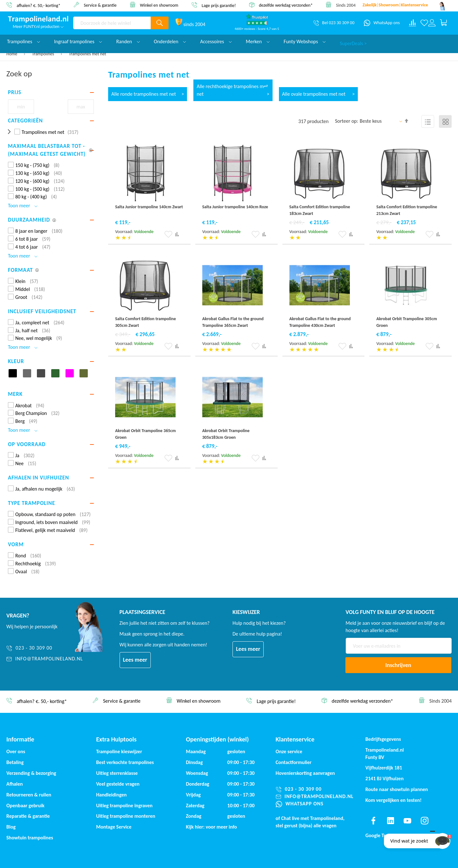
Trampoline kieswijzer (119, 751)
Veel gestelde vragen (118, 784)
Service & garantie (100, 5)
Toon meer (23, 206)
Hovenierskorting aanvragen (305, 773)
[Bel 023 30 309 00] (334, 23)
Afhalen (15, 784)
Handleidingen (111, 795)
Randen (128, 41)
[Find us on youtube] (407, 821)
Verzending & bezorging (31, 773)
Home (12, 54)
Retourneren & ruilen (29, 795)
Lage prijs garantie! (219, 5)
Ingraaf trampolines (78, 41)
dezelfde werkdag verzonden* (286, 5)
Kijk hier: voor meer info (211, 827)
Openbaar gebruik (25, 806)
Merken (258, 41)
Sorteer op (346, 121)
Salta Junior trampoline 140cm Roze (235, 207)
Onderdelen (170, 41)
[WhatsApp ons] (382, 23)
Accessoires (216, 41)
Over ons (16, 751)
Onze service (289, 751)
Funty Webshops (305, 41)
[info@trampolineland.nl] (45, 659)
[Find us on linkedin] (390, 821)
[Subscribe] (399, 665)
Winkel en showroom (159, 5)
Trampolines (44, 54)
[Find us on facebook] (373, 821)
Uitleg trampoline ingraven (124, 806)
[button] (168, 234)
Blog (11, 827)
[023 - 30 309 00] (45, 648)
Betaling (15, 762)
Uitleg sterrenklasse (117, 773)
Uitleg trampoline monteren (126, 816)
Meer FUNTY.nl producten (38, 27)
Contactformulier (294, 762)
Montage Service (114, 827)
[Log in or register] (432, 23)
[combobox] (112, 23)
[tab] (51, 93)
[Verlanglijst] (424, 23)
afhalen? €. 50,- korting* (38, 5)
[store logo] (38, 19)
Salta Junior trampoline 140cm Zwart (149, 207)
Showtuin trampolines (30, 838)
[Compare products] (413, 23)
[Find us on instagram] (425, 821)
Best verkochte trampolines (125, 762)
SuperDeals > (353, 41)
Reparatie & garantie (28, 816)
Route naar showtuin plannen (397, 789)
